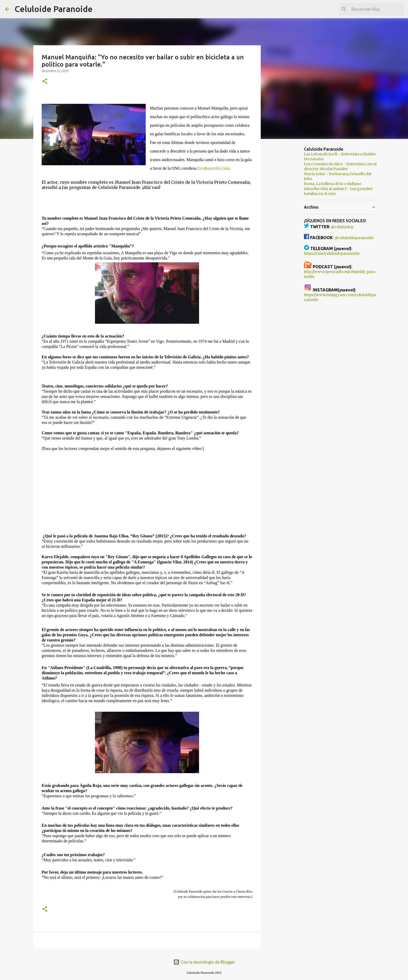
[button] (45, 82)
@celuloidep (342, 227)
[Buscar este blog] (377, 9)
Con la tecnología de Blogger (204, 962)
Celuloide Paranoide (54, 9)
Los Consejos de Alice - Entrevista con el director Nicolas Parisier (340, 166)
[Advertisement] (287, 225)
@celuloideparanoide (354, 238)
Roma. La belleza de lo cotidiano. (333, 184)
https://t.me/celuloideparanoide (332, 253)
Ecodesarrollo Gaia (213, 168)
